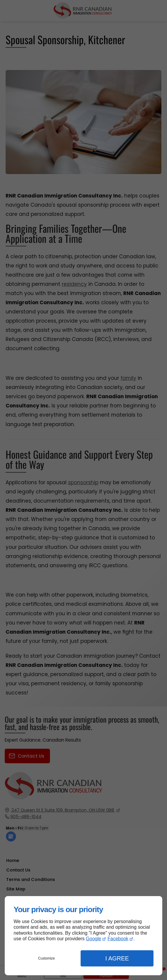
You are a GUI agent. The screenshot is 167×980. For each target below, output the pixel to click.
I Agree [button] (117, 958)
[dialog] (83, 936)
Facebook (118, 939)
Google (94, 939)
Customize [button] (47, 958)
